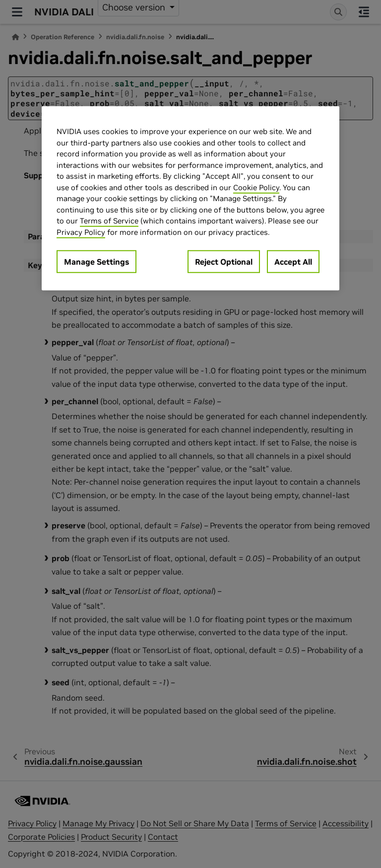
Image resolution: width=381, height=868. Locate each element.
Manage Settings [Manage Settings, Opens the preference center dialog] (96, 262)
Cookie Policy (256, 187)
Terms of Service (109, 221)
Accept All (293, 262)
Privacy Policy (81, 232)
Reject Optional (224, 262)
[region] (190, 198)
